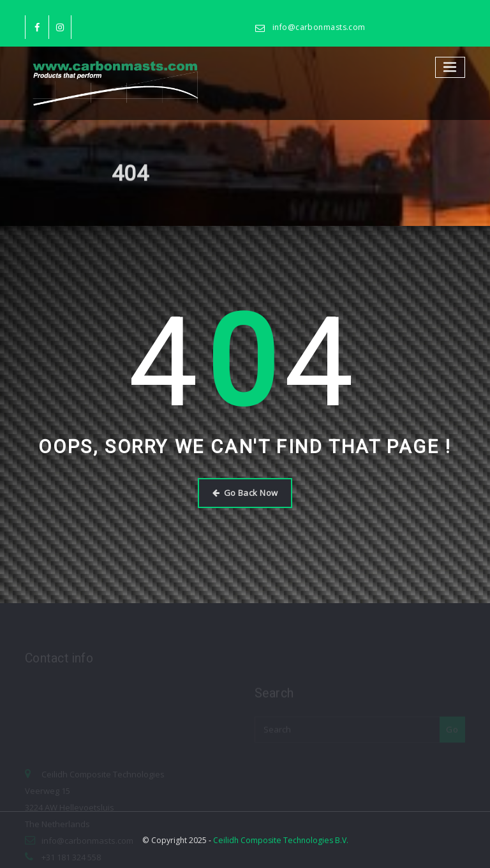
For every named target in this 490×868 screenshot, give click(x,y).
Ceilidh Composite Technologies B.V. (281, 840)
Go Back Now (245, 493)
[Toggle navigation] (450, 67)
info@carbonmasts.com (319, 27)
